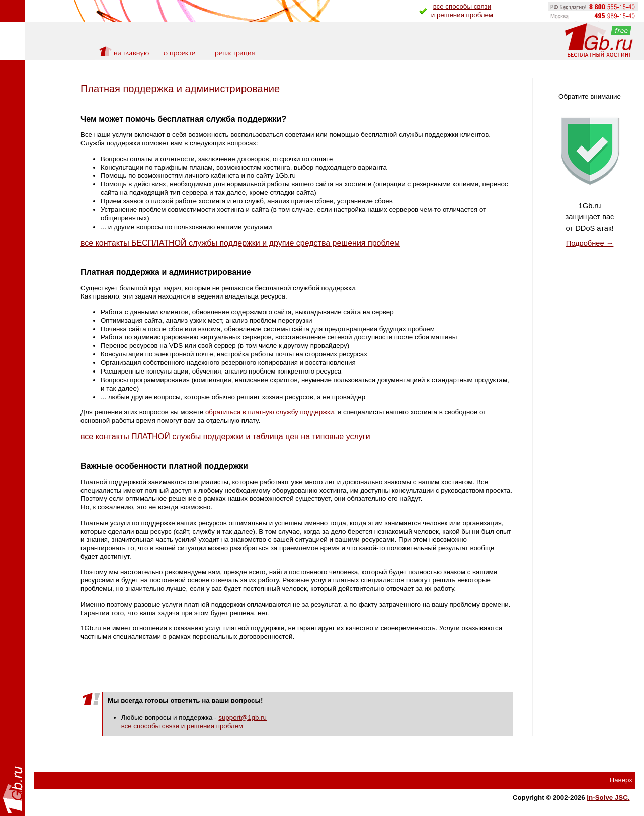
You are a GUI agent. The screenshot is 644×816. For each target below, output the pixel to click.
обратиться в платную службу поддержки (269, 412)
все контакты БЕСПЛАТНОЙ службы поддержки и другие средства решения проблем (240, 243)
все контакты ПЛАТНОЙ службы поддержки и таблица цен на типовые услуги (225, 437)
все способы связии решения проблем (462, 11)
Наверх (621, 780)
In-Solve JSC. (608, 798)
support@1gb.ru (243, 718)
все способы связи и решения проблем (182, 726)
